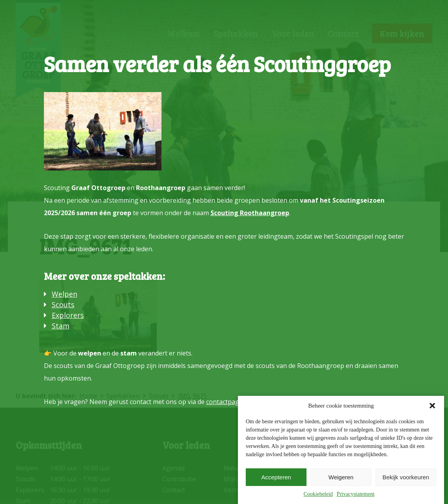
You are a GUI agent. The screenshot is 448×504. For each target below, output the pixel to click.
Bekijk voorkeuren (406, 477)
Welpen (64, 294)
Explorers (68, 315)
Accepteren (276, 477)
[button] (432, 406)
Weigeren (341, 477)
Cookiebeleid (318, 494)
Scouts (63, 305)
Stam (61, 326)
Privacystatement (355, 494)
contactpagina (227, 402)
